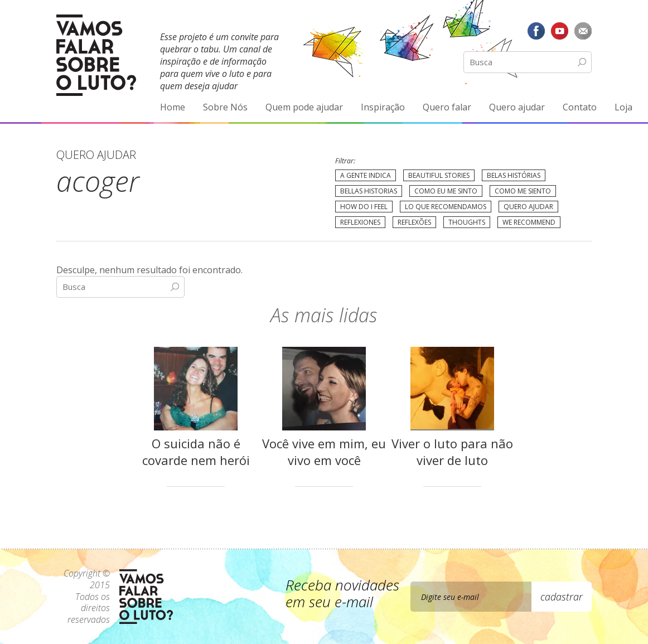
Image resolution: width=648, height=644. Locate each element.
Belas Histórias (514, 175)
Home (173, 107)
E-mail (583, 31)
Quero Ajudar (528, 207)
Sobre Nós (225, 107)
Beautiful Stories (439, 175)
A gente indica (366, 175)
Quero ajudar (517, 107)
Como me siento (523, 191)
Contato (580, 107)
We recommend (529, 222)
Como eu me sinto (446, 191)
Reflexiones (360, 222)
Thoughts (467, 222)
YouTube (559, 31)
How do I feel (364, 207)
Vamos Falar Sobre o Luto (96, 55)
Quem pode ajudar (304, 107)
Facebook (536, 31)
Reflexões (414, 222)
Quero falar (447, 107)
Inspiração (383, 107)
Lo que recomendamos (446, 207)
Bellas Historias (369, 191)
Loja (623, 107)
